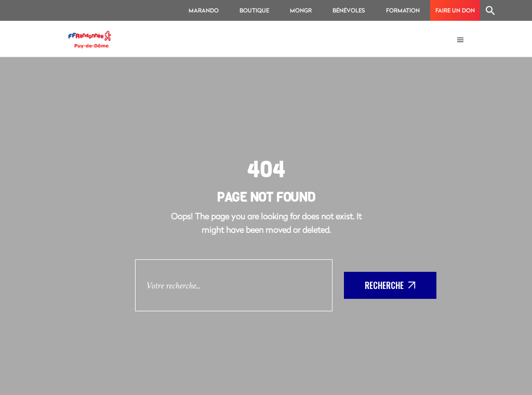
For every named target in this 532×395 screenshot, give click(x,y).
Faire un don (455, 10)
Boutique (254, 10)
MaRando (204, 10)
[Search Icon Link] (490, 10)
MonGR (301, 10)
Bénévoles (349, 10)
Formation (403, 10)
